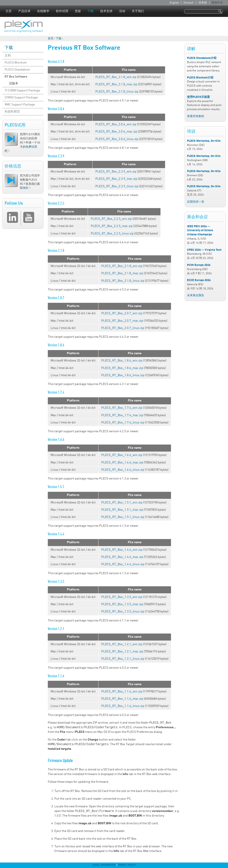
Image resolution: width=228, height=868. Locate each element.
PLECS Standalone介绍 (202, 58)
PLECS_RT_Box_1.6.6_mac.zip (122, 463)
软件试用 (62, 11)
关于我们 (138, 11)
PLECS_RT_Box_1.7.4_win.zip (122, 408)
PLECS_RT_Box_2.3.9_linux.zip (117, 186)
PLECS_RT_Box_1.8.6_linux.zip (123, 375)
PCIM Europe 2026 (199, 265)
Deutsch (189, 3)
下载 (91, 11)
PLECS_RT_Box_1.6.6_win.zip (122, 455)
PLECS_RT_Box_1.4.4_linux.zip (123, 564)
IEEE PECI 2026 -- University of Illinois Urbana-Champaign (200, 231)
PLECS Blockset (16, 63)
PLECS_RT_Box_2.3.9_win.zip (116, 172)
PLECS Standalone (17, 70)
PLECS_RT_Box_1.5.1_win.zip (122, 503)
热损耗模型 (12, 112)
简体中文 (217, 3)
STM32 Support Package (21, 98)
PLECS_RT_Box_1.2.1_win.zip (122, 644)
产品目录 (24, 11)
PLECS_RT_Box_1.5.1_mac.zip (122, 510)
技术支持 (106, 11)
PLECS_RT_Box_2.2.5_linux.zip (112, 234)
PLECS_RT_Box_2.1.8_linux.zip (123, 281)
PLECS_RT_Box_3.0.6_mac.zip (116, 132)
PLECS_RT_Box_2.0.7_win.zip (122, 313)
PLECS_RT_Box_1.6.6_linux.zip (123, 470)
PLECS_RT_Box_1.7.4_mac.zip (122, 415)
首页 (51, 39)
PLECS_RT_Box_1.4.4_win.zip (122, 550)
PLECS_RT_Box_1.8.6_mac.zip (122, 368)
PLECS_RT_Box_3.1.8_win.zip (116, 77)
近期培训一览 (196, 202)
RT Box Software (16, 77)
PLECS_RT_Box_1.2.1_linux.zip (123, 659)
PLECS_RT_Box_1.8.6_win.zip (122, 361)
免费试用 (31, 147)
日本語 (203, 3)
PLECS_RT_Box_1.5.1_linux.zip (123, 517)
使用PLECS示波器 (198, 97)
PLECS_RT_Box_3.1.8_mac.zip (116, 84)
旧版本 (14, 84)
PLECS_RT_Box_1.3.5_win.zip (122, 597)
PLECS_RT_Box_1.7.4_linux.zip (123, 423)
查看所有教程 (196, 116)
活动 (122, 11)
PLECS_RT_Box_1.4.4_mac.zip (122, 557)
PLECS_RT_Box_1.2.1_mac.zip (122, 652)
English (174, 3)
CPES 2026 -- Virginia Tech (204, 250)
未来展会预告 (196, 295)
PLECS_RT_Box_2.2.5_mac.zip (112, 226)
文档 (8, 56)
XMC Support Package (20, 105)
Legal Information (104, 865)
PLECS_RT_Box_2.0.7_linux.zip (123, 328)
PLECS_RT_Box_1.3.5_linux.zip (123, 612)
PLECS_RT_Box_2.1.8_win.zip (122, 266)
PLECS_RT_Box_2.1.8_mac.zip (122, 273)
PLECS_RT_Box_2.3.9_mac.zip (116, 179)
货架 (78, 11)
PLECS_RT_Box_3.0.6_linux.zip (117, 139)
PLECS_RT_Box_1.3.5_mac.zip (122, 604)
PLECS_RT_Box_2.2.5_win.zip (111, 219)
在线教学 (43, 11)
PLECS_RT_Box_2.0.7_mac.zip (122, 321)
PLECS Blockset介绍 (200, 78)
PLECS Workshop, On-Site (204, 141)
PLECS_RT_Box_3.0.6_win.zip (116, 124)
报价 (26, 188)
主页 (9, 11)
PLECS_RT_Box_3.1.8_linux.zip (117, 92)
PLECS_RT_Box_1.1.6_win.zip (122, 692)
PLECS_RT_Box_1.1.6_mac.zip (122, 699)
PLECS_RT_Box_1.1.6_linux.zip (123, 706)
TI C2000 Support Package (22, 91)
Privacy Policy (127, 865)
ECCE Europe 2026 (199, 280)
